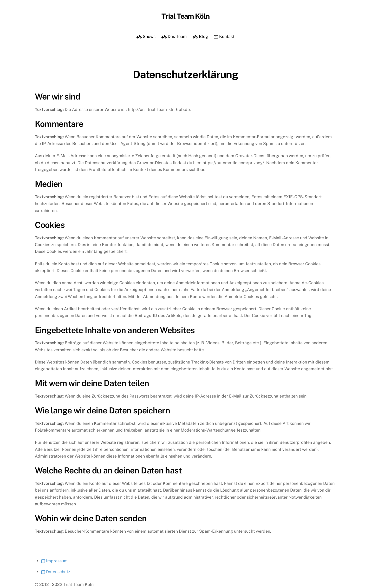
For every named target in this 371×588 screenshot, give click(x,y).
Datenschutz (56, 572)
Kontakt (224, 37)
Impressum (54, 561)
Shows (146, 37)
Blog (200, 37)
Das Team (174, 37)
